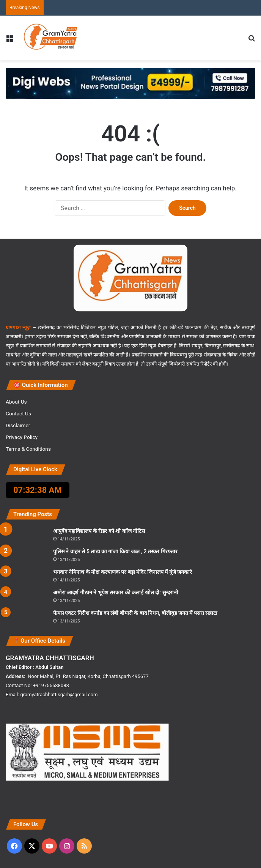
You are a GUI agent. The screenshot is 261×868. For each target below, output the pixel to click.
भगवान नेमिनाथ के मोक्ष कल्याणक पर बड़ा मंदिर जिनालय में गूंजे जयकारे (123, 572)
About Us (16, 402)
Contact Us (18, 413)
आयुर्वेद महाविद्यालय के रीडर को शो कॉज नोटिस (99, 531)
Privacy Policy (22, 437)
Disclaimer (18, 425)
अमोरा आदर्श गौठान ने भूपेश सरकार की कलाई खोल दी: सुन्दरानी (116, 592)
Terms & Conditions (28, 449)
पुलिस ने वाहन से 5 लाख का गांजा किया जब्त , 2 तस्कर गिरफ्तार (115, 551)
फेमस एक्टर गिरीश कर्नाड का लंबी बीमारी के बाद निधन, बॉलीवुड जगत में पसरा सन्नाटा (135, 613)
